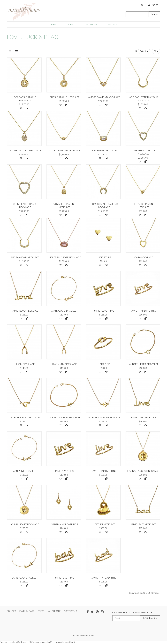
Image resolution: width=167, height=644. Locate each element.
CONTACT (112, 25)
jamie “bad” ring (65, 578)
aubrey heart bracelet (144, 364)
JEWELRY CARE (27, 611)
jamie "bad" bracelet (25, 578)
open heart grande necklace (25, 206)
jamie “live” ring (65, 471)
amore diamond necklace (104, 97)
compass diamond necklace (25, 99)
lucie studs (104, 257)
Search (154, 14)
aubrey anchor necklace (104, 418)
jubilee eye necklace (104, 151)
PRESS (41, 611)
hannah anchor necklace (144, 471)
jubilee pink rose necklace (65, 257)
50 (156, 51)
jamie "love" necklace (25, 311)
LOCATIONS (91, 25)
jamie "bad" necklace (144, 524)
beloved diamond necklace (144, 206)
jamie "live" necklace (144, 418)
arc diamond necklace (25, 257)
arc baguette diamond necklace (144, 99)
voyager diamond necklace (65, 206)
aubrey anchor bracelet (65, 418)
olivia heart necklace (25, 524)
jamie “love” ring (104, 311)
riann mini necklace (65, 364)
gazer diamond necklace (65, 151)
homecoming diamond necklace (104, 206)
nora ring (104, 364)
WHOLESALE (54, 611)
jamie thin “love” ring (144, 311)
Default (144, 51)
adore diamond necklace (25, 151)
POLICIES (11, 611)
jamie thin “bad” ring (104, 578)
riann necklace (25, 364)
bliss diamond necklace (65, 97)
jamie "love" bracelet (65, 311)
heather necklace (104, 524)
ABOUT (72, 25)
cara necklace (144, 257)
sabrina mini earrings (65, 524)
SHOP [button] (55, 25)
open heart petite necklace (144, 152)
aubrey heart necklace (25, 418)
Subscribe (150, 618)
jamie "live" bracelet (25, 471)
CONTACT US (70, 611)
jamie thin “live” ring (104, 471)
